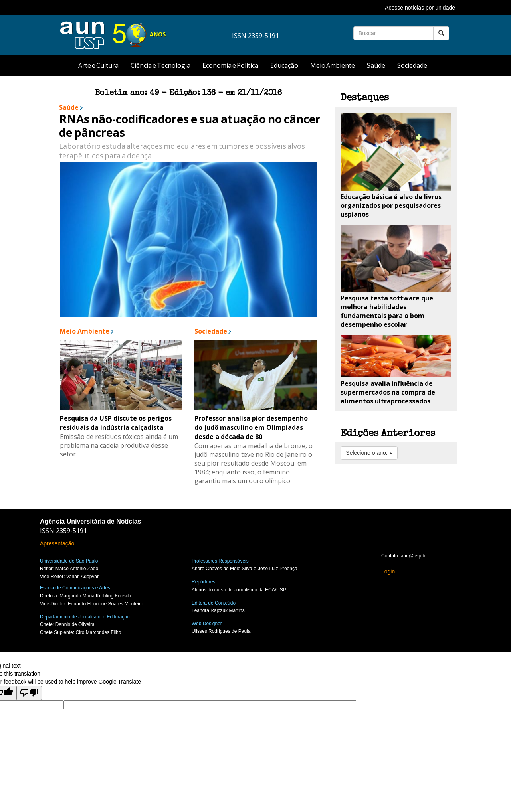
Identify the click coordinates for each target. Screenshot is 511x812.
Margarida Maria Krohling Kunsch (95, 596)
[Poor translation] (29, 693)
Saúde (376, 65)
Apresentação (57, 543)
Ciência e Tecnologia (160, 65)
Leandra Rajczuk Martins (218, 610)
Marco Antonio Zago (77, 569)
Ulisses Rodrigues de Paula (221, 631)
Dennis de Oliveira (75, 624)
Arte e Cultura (98, 65)
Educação (284, 65)
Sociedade (412, 65)
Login (388, 571)
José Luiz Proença (278, 569)
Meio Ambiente (333, 65)
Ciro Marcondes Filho (98, 632)
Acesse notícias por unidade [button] (420, 8)
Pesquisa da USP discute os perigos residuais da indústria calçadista (116, 423)
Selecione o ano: (369, 453)
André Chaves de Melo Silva (222, 569)
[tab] (255, 8)
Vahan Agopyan (83, 577)
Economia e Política (230, 65)
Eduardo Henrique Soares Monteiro (106, 604)
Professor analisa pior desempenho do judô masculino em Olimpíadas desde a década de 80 (251, 427)
